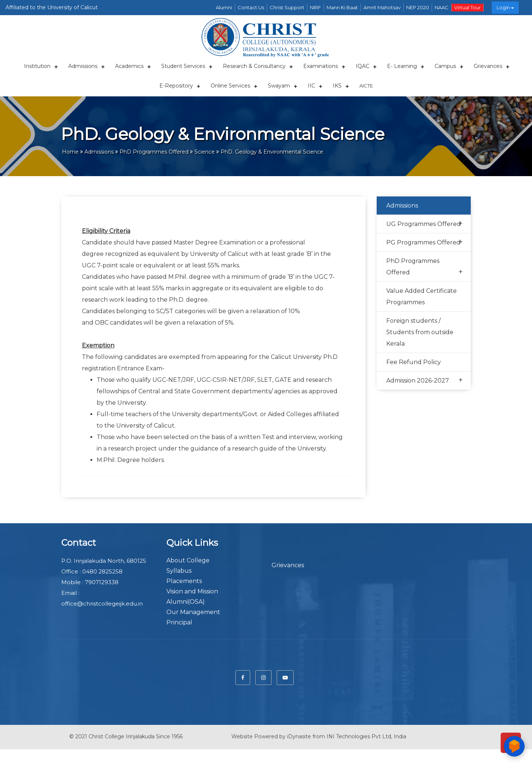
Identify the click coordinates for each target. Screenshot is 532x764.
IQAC (362, 66)
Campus (445, 66)
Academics (129, 66)
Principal (179, 622)
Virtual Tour (467, 7)
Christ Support (287, 7)
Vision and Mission (192, 591)
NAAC (442, 7)
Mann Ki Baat (342, 7)
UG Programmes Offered (424, 224)
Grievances (488, 66)
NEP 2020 (418, 7)
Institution (37, 66)
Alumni (224, 7)
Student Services (183, 66)
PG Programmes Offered (424, 242)
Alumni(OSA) (186, 602)
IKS (337, 86)
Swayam (279, 86)
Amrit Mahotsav (382, 7)
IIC (311, 86)
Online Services (230, 86)
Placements (184, 581)
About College (188, 560)
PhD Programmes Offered (424, 267)
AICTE (366, 86)
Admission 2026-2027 (424, 380)
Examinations (321, 66)
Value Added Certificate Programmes (422, 297)
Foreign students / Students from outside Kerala (420, 332)
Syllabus (179, 571)
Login (505, 7)
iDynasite (299, 731)
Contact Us (251, 7)
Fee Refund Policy (414, 362)
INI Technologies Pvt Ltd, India (366, 731)
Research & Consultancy (254, 66)
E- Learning (402, 66)
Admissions (83, 66)
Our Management (193, 612)
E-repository (176, 86)
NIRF (315, 7)
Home (70, 152)
